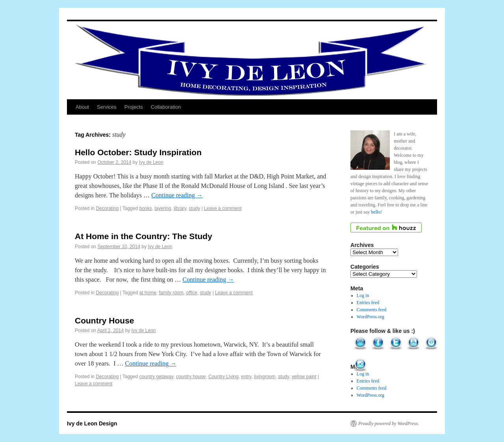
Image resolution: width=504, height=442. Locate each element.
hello (376, 212)
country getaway (157, 377)
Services (107, 107)
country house (191, 377)
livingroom (265, 377)
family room (171, 293)
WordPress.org (371, 317)
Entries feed (368, 303)
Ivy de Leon (151, 162)
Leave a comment (223, 208)
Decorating (107, 208)
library (180, 208)
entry (246, 377)
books (146, 208)
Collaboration (166, 107)
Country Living (223, 377)
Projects (134, 107)
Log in (363, 295)
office (191, 293)
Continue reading (177, 195)
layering (163, 208)
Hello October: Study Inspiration (138, 152)
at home (148, 293)
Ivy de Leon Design (92, 423)
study (195, 208)
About (82, 107)
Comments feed (372, 310)
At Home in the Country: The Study (144, 236)
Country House (105, 320)
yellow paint (304, 377)
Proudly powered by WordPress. (389, 423)
